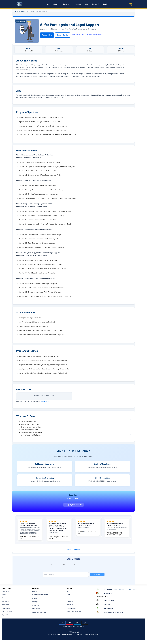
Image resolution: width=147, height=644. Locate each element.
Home (16, 11)
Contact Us (70, 605)
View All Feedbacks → (73, 550)
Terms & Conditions (110, 601)
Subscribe (97, 574)
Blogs (68, 598)
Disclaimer (107, 605)
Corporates (70, 601)
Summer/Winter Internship (40, 595)
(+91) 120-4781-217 (74, 506)
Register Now (47, 35)
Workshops (36, 605)
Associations (6, 601)
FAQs (68, 595)
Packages (35, 602)
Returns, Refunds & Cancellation (114, 612)
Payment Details (6, 615)
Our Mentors (36, 609)
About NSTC (6, 591)
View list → (45, 402)
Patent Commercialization (74, 612)
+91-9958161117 (109, 590)
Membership (5, 605)
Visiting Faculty (71, 608)
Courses (21, 11)
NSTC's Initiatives (7, 612)
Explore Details (63, 35)
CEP (68, 591)
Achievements (6, 608)
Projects (4, 595)
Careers (4, 598)
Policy (108, 609)
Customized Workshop (39, 612)
